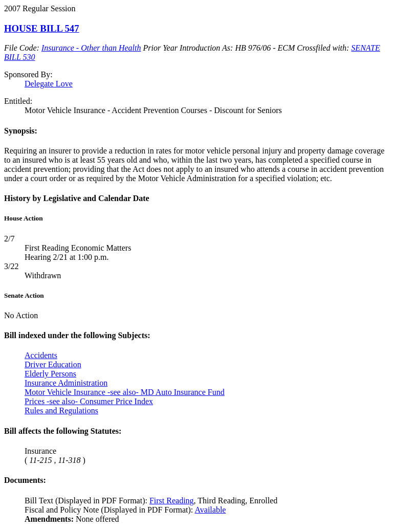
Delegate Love (49, 84)
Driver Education (53, 364)
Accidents (41, 355)
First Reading (172, 501)
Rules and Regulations (61, 411)
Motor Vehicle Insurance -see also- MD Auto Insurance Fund (125, 392)
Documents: (25, 480)
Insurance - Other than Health (91, 48)
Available (210, 510)
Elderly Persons (50, 374)
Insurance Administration (66, 383)
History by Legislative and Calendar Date (77, 198)
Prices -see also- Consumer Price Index (89, 401)
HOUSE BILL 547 (42, 28)
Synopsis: (21, 131)
